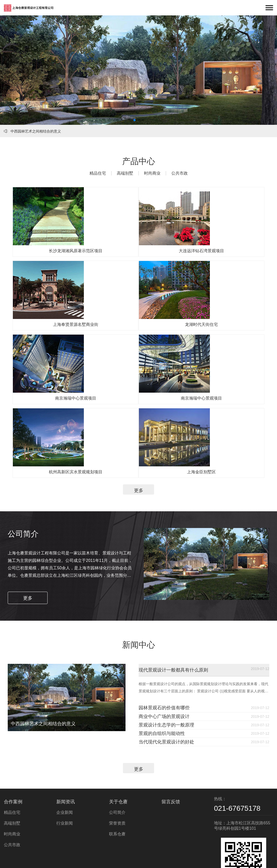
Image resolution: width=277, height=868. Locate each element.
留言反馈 (171, 767)
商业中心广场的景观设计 (190, 658)
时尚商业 (152, 173)
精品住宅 (98, 173)
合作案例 (13, 767)
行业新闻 (65, 788)
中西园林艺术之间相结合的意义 (32, 131)
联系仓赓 (117, 799)
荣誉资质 (117, 788)
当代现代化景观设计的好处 (190, 702)
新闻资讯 (66, 767)
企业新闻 (65, 777)
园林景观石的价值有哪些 (190, 643)
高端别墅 (125, 173)
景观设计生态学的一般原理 (190, 672)
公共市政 (180, 173)
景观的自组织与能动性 (190, 687)
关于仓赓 (118, 767)
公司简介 (117, 777)
